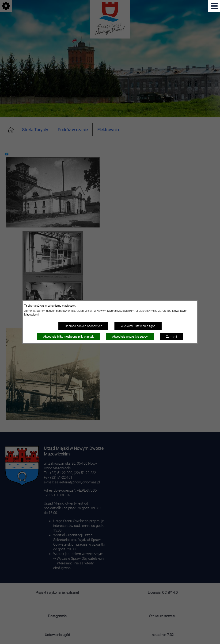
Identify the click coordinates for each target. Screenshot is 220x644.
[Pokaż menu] (214, 6)
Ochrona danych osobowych (83, 326)
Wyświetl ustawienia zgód (138, 326)
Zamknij (171, 336)
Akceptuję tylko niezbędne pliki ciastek (68, 336)
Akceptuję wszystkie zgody (130, 336)
